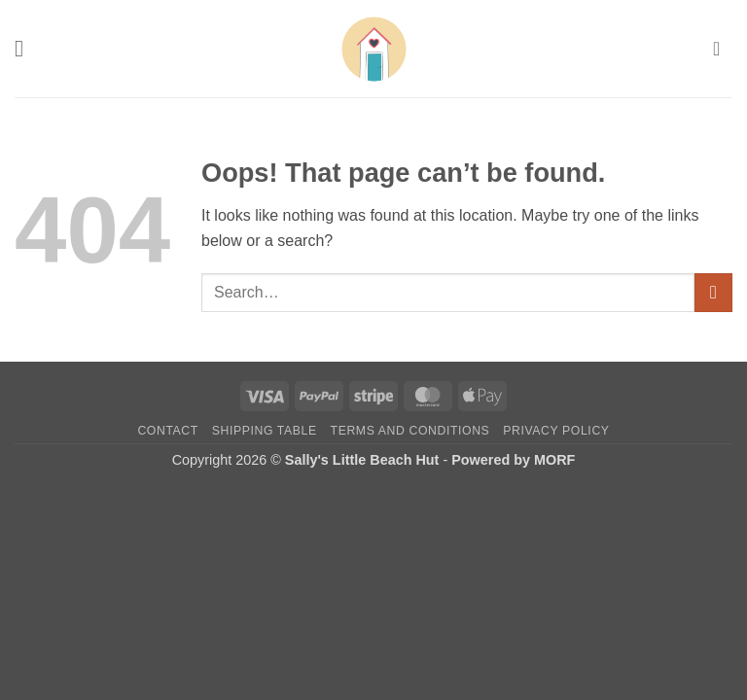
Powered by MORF (513, 460)
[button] (26, 48)
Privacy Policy (556, 431)
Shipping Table (265, 431)
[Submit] (713, 292)
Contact (168, 431)
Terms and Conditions (410, 431)
